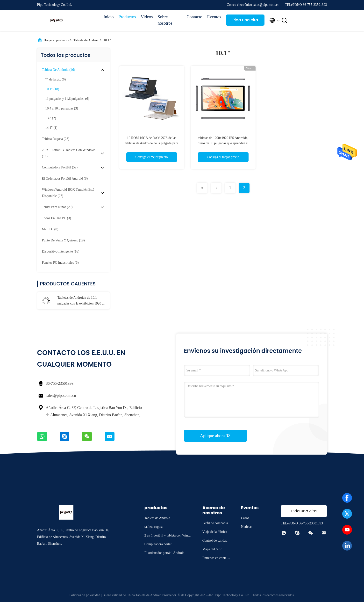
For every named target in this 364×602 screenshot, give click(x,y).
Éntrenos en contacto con (217, 559)
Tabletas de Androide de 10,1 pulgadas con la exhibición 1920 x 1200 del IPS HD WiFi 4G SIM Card (81, 301)
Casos (245, 518)
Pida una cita (245, 20)
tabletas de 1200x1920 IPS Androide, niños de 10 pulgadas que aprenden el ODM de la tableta (223, 143)
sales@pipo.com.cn (61, 395)
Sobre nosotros (165, 20)
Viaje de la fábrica (215, 532)
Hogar (48, 40)
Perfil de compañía (215, 523)
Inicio (109, 17)
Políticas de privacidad (85, 595)
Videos (147, 17)
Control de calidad (215, 540)
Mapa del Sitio (212, 549)
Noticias (247, 527)
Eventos (214, 17)
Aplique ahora (215, 435)
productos (63, 40)
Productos (127, 17)
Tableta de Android (87, 40)
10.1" (107, 40)
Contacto (194, 17)
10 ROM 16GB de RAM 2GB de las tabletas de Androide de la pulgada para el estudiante (152, 143)
